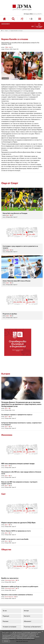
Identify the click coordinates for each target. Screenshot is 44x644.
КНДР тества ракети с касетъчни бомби (15, 539)
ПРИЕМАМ (6, 641)
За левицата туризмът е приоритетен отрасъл (17, 415)
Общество (6, 550)
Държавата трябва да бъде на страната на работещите (20, 587)
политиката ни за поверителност (26, 638)
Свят (3, 494)
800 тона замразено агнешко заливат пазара (18, 464)
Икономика (7, 435)
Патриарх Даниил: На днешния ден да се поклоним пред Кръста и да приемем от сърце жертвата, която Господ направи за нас (21, 404)
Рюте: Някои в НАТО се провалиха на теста (16, 531)
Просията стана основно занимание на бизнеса (17, 595)
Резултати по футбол (10, 314)
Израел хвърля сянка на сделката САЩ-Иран (18, 523)
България (6, 374)
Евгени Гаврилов (9, 597)
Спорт (6, 31)
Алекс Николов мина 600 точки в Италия (17, 281)
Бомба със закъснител (10, 578)
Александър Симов (10, 580)
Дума (7, 47)
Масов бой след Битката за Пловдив (15, 213)
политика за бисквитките (9, 638)
